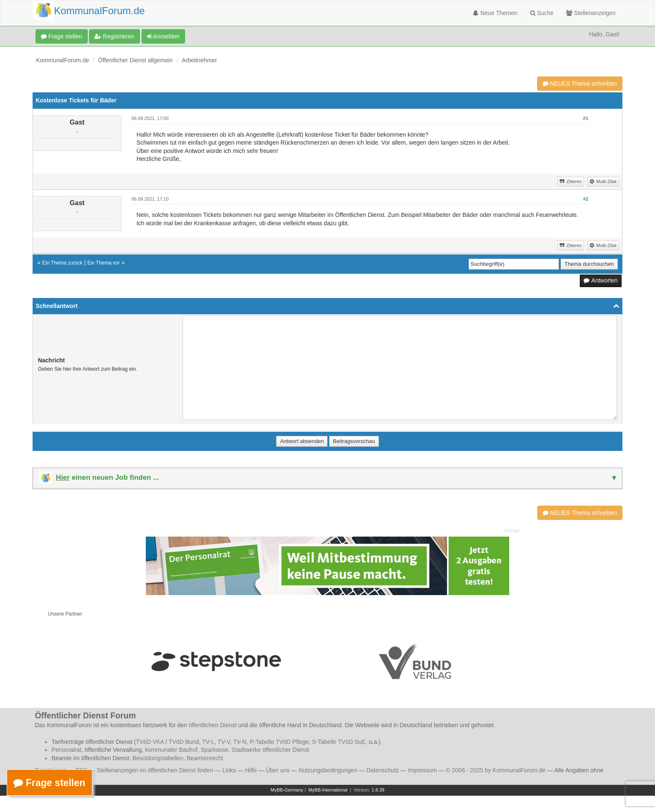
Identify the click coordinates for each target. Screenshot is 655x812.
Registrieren (114, 36)
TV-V (224, 742)
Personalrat (66, 750)
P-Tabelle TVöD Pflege (279, 742)
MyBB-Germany (287, 790)
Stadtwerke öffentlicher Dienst (270, 750)
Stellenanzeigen (591, 13)
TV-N (240, 742)
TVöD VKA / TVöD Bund (167, 742)
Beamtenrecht (205, 758)
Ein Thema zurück (62, 263)
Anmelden (163, 36)
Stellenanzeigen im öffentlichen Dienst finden (155, 770)
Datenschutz (383, 770)
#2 (586, 199)
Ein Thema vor (104, 263)
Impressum (423, 770)
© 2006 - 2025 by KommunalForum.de (496, 770)
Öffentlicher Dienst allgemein (136, 60)
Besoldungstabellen (158, 758)
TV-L (208, 742)
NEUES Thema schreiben (580, 84)
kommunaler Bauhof (171, 750)
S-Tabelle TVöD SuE (339, 742)
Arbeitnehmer (199, 60)
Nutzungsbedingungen (328, 770)
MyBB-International (328, 790)
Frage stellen (62, 36)
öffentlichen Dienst (212, 725)
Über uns (278, 770)
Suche (542, 13)
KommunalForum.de (62, 60)
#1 (586, 118)
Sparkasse (214, 750)
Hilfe (251, 770)
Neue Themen (495, 13)
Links (229, 770)
